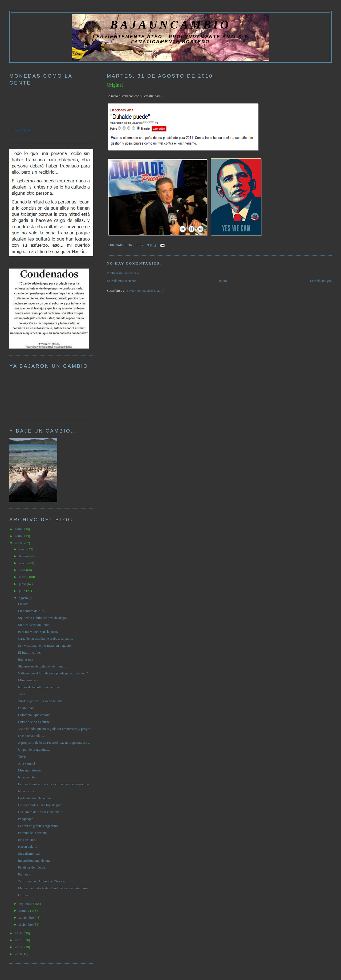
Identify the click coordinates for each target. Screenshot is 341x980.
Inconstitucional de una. (35, 860)
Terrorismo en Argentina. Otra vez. (42, 881)
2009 (19, 536)
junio (23, 584)
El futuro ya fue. (29, 652)
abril (23, 570)
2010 (19, 543)
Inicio (223, 281)
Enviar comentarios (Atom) (145, 291)
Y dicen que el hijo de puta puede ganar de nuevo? (53, 673)
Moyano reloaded (30, 770)
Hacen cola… (28, 847)
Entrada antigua (321, 281)
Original (115, 85)
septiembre (27, 904)
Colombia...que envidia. (35, 715)
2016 (19, 954)
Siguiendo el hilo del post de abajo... (43, 618)
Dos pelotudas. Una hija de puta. (41, 805)
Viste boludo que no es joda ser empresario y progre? (55, 729)
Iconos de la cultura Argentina (39, 687)
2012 (19, 940)
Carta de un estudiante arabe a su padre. (46, 639)
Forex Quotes (23, 130)
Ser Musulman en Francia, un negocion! (46, 645)
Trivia (22, 694)
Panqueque (26, 819)
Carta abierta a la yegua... (36, 798)
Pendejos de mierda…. (34, 867)
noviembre (27, 917)
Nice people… (28, 777)
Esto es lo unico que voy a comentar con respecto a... (55, 784)
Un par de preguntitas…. (35, 749)
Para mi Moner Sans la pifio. (38, 632)
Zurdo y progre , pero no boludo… (42, 701)
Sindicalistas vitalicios (34, 625)
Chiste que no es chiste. (34, 722)
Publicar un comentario (123, 273)
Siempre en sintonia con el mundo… (43, 666)
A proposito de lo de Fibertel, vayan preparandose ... (54, 743)
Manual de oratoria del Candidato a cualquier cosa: (53, 888)
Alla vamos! (27, 763)
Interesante (26, 659)
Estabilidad (26, 708)
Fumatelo (25, 874)
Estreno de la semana (33, 833)
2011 (19, 933)
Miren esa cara (28, 680)
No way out (26, 791)
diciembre (26, 924)
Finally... (24, 604)
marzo (24, 563)
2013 (19, 947)
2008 (19, 529)
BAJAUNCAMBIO (170, 25)
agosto (24, 598)
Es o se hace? (27, 840)
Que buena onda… (31, 736)
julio (23, 591)
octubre (25, 911)
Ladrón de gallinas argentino (38, 826)
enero (23, 549)
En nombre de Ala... (32, 611)
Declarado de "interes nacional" (40, 812)
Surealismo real (29, 853)
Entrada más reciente (121, 281)
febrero (24, 556)
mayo (23, 577)
